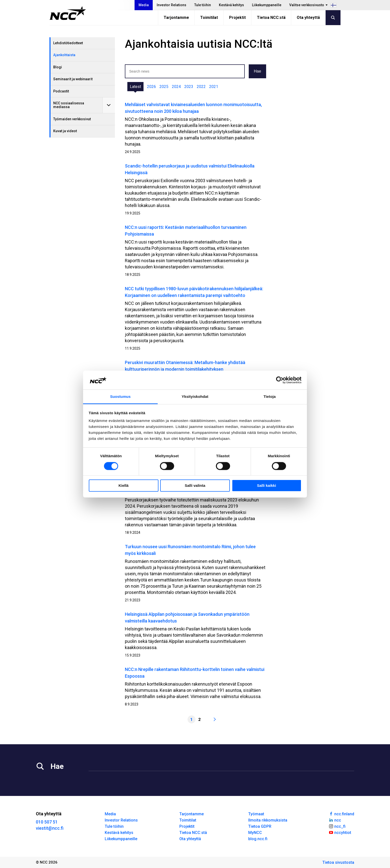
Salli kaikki (267, 486)
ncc (335, 820)
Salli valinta (195, 486)
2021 (214, 87)
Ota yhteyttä (308, 18)
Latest (135, 87)
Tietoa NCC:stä (271, 18)
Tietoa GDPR (260, 826)
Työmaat (256, 814)
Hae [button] (257, 71)
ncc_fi (337, 826)
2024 (176, 87)
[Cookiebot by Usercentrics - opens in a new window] (280, 380)
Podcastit (61, 91)
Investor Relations (171, 5)
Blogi (58, 67)
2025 (164, 87)
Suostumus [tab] (121, 397)
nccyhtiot (340, 832)
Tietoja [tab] (270, 397)
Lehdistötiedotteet (68, 43)
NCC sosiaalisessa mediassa (69, 105)
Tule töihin (203, 5)
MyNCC (255, 833)
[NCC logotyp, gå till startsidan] (68, 13)
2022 (201, 87)
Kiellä (123, 486)
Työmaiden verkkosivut (72, 119)
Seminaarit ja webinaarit (73, 79)
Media (144, 5)
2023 (189, 87)
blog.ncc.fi (258, 839)
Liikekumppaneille (267, 5)
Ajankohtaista (64, 55)
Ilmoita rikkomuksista (268, 820)
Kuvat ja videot (65, 131)
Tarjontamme (176, 18)
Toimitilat (209, 18)
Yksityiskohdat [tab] (195, 397)
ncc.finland (341, 814)
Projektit (237, 18)
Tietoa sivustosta (338, 862)
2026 (151, 87)
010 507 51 (47, 822)
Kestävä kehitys (231, 5)
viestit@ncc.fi (50, 828)
